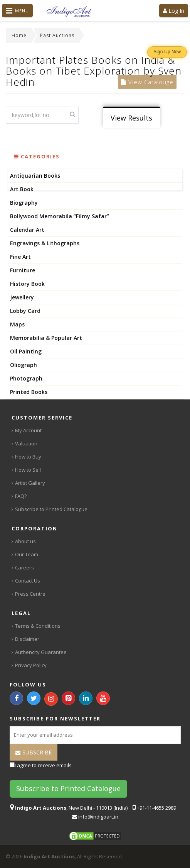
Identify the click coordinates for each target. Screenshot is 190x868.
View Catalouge (147, 82)
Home (19, 35)
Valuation (26, 443)
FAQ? (21, 496)
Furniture (23, 270)
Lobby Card (25, 311)
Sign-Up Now (167, 52)
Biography (24, 203)
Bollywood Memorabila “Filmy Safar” (60, 216)
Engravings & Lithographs (45, 243)
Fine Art (20, 257)
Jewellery (22, 297)
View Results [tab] (131, 118)
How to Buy (28, 457)
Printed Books (29, 392)
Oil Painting (26, 351)
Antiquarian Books (35, 176)
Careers (24, 567)
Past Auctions (57, 35)
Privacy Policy (31, 665)
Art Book (22, 189)
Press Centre (30, 594)
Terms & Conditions (38, 626)
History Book (27, 284)
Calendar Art (27, 230)
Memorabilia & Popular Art (46, 338)
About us (25, 541)
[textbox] (42, 115)
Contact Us (28, 581)
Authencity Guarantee (41, 652)
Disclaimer (27, 639)
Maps (17, 324)
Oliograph (24, 365)
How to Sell (28, 470)
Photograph (26, 378)
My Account (28, 430)
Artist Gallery (30, 483)
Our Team (27, 554)
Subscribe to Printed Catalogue (51, 509)
